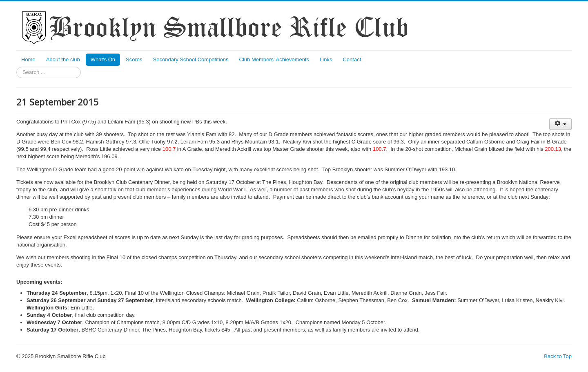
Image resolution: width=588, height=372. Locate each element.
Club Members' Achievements (274, 59)
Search (17, 67)
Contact (352, 59)
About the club (63, 59)
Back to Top (558, 356)
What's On (103, 59)
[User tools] (560, 124)
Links (326, 59)
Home (28, 59)
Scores (134, 59)
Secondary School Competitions (191, 59)
